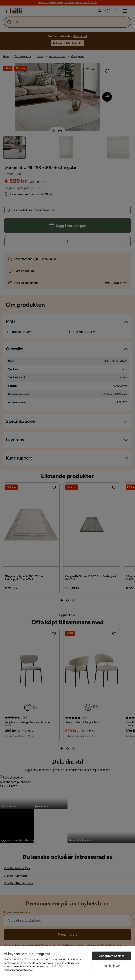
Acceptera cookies (112, 956)
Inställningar (112, 966)
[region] (67, 963)
